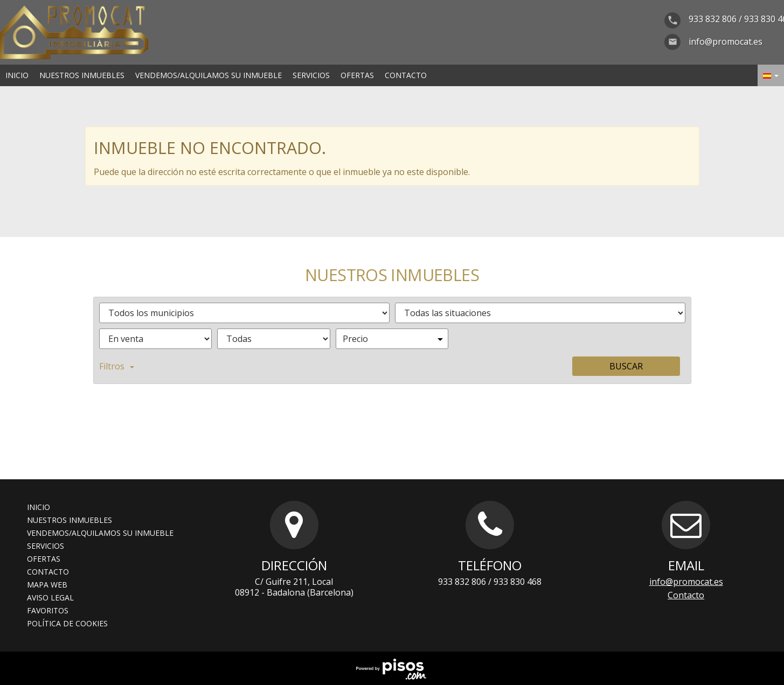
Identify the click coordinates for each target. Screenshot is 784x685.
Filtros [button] (117, 366)
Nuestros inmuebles (82, 75)
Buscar (626, 366)
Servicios (311, 75)
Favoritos (48, 610)
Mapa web (47, 585)
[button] (771, 75)
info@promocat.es (686, 582)
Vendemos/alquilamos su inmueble (209, 75)
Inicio (17, 75)
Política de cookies (67, 623)
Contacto (406, 75)
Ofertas (357, 75)
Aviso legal (50, 597)
